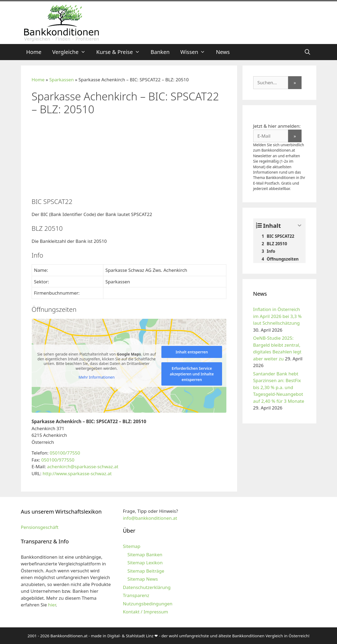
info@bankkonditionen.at (150, 518)
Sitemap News (142, 579)
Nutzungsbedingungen (148, 604)
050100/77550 (65, 453)
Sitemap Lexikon (145, 563)
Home (34, 52)
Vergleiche (71, 52)
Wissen (196, 52)
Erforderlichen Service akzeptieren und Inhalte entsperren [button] (192, 374)
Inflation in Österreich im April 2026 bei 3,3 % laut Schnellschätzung (278, 316)
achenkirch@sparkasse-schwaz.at (83, 466)
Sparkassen (61, 80)
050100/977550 (58, 460)
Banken (160, 52)
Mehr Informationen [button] (96, 377)
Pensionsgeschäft (40, 527)
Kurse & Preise (121, 52)
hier (52, 605)
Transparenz (136, 595)
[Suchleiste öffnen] (307, 52)
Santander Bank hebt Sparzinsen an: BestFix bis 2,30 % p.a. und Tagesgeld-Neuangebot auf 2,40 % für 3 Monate (279, 387)
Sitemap (131, 546)
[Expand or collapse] (300, 226)
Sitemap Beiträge (146, 571)
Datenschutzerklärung (147, 587)
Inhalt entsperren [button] (192, 352)
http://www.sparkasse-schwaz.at (77, 473)
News (223, 52)
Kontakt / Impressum (145, 612)
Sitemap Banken (145, 555)
